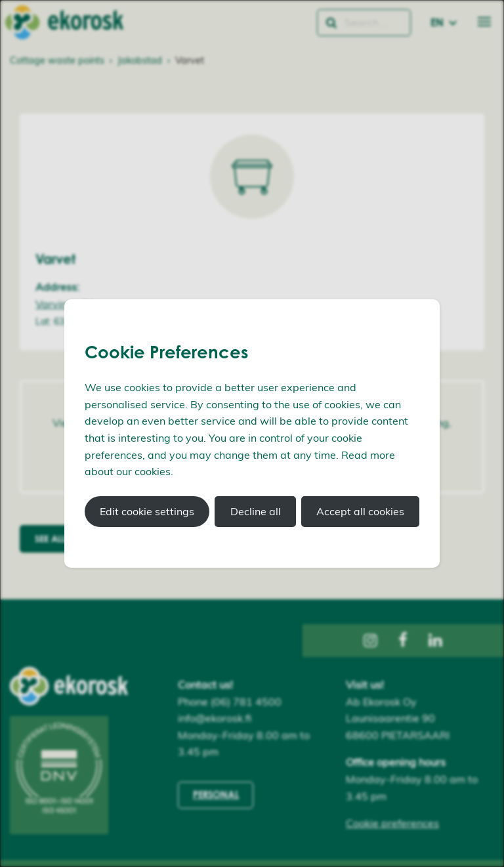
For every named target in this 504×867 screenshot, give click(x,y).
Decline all (256, 511)
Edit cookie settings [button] (147, 511)
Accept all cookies (360, 511)
